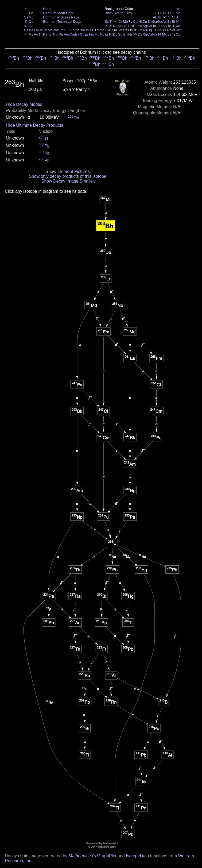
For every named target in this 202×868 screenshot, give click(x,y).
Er (92, 30)
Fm (92, 34)
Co (135, 22)
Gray (128, 13)
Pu (61, 34)
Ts (174, 34)
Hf (111, 30)
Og (178, 34)
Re (125, 30)
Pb (160, 30)
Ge (160, 22)
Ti (111, 22)
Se (169, 22)
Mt (135, 34)
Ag (145, 26)
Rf (111, 34)
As (165, 22)
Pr (45, 30)
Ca (31, 22)
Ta (115, 30)
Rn (178, 30)
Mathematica (81, 856)
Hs (130, 34)
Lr (107, 34)
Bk (77, 34)
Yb (102, 30)
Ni (140, 22)
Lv (169, 34)
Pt (140, 30)
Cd (149, 26)
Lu (107, 30)
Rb (26, 26)
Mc (165, 34)
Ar (178, 17)
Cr (120, 22)
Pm (55, 30)
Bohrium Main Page (59, 13)
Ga (154, 22)
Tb (77, 30)
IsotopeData (137, 856)
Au (145, 30)
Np (55, 34)
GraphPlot (107, 856)
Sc (107, 22)
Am (67, 34)
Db (115, 34)
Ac (36, 34)
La (36, 30)
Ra (31, 34)
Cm (72, 34)
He (178, 9)
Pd (140, 26)
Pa (45, 34)
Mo (120, 26)
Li (26, 13)
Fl (159, 34)
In (155, 26)
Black (109, 13)
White (119, 13)
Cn (149, 34)
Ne (178, 13)
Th (41, 34)
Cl (174, 17)
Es (87, 34)
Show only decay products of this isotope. (68, 176)
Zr (111, 26)
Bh (125, 34)
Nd (50, 30)
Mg (31, 17)
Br (174, 22)
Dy (82, 30)
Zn (150, 22)
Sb (165, 26)
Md (97, 34)
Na (26, 17)
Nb (115, 26)
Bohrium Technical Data (62, 22)
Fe (130, 22)
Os (131, 30)
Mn (125, 22)
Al (154, 17)
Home (48, 9)
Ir (135, 30)
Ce (40, 30)
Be (31, 13)
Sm (61, 30)
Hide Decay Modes (24, 104)
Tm (97, 30)
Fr (26, 34)
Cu (145, 22)
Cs (26, 30)
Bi (165, 30)
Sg (120, 34)
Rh (135, 26)
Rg (145, 34)
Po (169, 30)
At (174, 30)
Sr (31, 26)
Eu (66, 30)
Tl (155, 30)
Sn (160, 26)
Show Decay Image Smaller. (68, 181)
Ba (31, 30)
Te (169, 26)
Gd (72, 30)
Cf (82, 34)
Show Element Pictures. (68, 171)
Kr (178, 22)
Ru (131, 26)
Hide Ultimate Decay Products (35, 125)
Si (160, 17)
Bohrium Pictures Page (61, 17)
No (102, 34)
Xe (178, 26)
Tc (125, 26)
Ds (140, 34)
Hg (149, 30)
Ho (86, 30)
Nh (155, 34)
